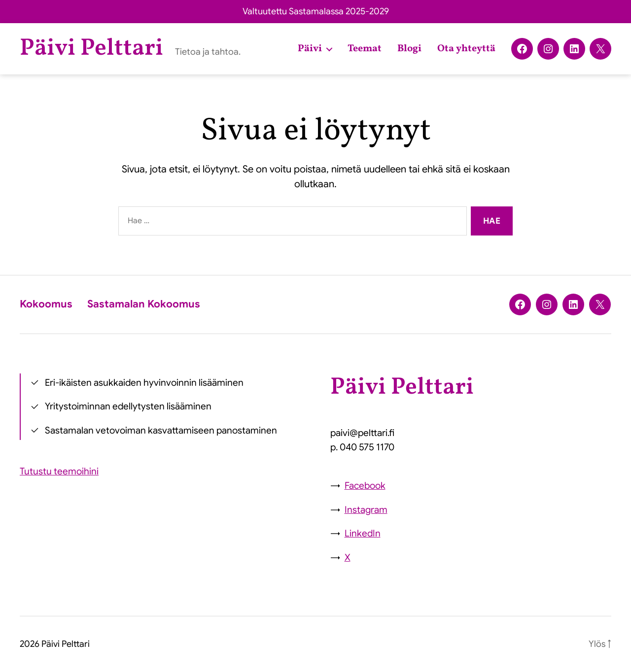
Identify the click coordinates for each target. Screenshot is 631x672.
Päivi (310, 49)
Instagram (366, 510)
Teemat (365, 49)
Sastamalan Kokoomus (144, 304)
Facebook (365, 486)
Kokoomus (46, 304)
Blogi (409, 49)
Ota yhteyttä (466, 49)
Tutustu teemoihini (59, 471)
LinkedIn (363, 533)
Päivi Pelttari (91, 49)
